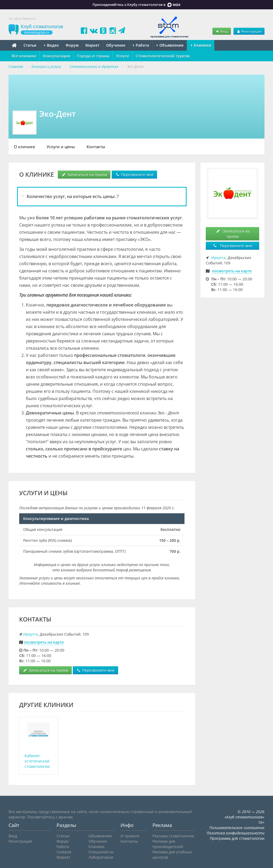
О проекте (130, 836)
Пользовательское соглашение (237, 828)
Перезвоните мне (134, 174)
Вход (222, 31)
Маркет (92, 45)
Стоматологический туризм (163, 56)
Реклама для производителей (168, 844)
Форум (72, 45)
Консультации (57, 56)
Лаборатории (101, 857)
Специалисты (101, 852)
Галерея (64, 852)
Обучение (116, 45)
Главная (16, 66)
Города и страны (93, 56)
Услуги (123, 56)
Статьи (30, 45)
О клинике (24, 147)
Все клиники (24, 56)
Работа (141, 45)
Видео (52, 45)
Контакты (96, 147)
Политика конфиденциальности (236, 833)
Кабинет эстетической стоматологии (37, 761)
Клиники (201, 45)
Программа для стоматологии (237, 838)
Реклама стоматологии (173, 836)
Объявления (170, 45)
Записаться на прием (84, 174)
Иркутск (31, 634)
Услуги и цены (61, 147)
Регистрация (249, 31)
